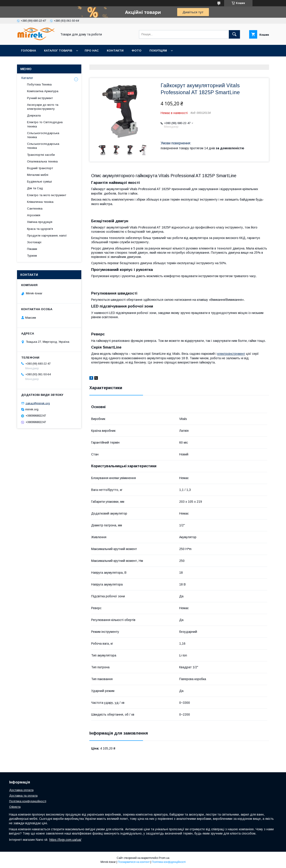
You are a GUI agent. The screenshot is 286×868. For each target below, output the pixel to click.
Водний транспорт (40, 168)
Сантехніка (35, 209)
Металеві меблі (38, 175)
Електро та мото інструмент (47, 195)
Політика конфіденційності (28, 801)
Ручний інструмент (40, 98)
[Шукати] (234, 34)
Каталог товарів (58, 51)
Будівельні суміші (39, 182)
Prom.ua (164, 858)
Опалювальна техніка (42, 161)
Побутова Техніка (39, 84)
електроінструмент (231, 354)
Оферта (15, 807)
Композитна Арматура (43, 91)
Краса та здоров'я (40, 229)
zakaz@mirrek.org (38, 403)
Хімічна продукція (40, 222)
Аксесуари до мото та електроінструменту (43, 107)
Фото (137, 51)
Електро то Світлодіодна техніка (45, 124)
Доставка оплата (21, 790)
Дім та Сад (35, 188)
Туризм (32, 256)
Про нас (92, 51)
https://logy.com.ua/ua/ (65, 840)
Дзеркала (34, 115)
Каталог (27, 78)
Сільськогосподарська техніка (43, 135)
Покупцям (158, 51)
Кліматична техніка (40, 202)
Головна (28, 51)
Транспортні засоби (41, 155)
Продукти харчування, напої (47, 236)
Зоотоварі (34, 242)
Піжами (32, 249)
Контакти (115, 51)
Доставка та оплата (23, 796)
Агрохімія (34, 215)
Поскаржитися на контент (134, 862)
